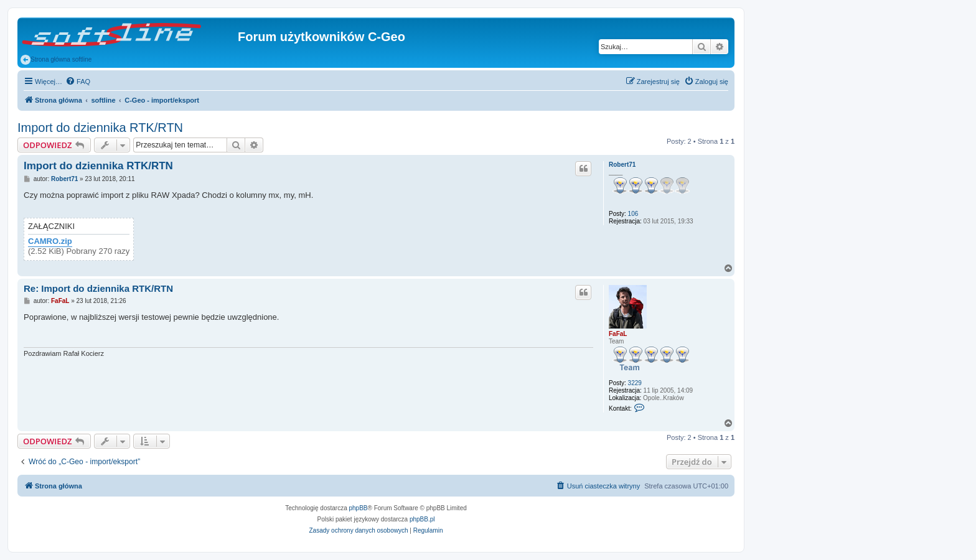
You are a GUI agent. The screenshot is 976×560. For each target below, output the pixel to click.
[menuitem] (78, 82)
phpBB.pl (422, 519)
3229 (635, 383)
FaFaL (618, 334)
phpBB (359, 508)
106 (633, 214)
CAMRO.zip (50, 241)
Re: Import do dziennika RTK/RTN (98, 288)
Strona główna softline (56, 60)
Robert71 (622, 165)
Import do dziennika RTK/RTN (100, 128)
